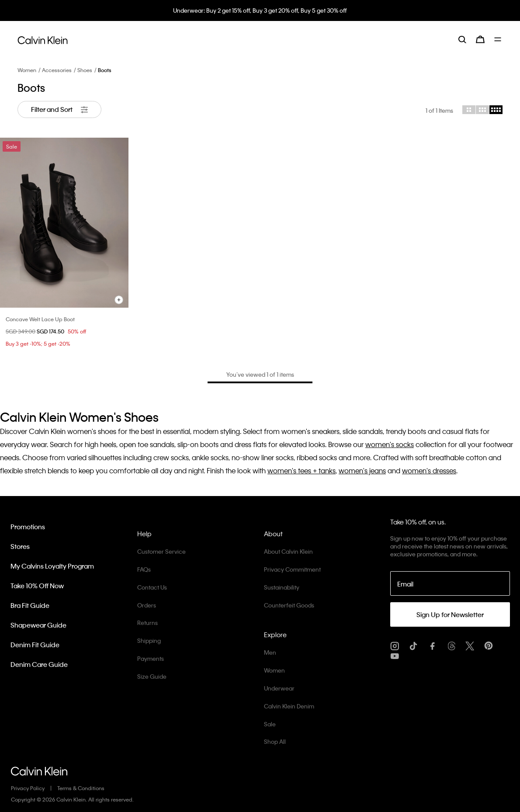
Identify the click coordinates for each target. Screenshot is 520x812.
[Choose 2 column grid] (469, 110)
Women (27, 70)
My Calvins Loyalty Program (52, 566)
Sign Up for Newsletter (450, 614)
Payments (151, 658)
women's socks (390, 444)
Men (270, 652)
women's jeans (362, 470)
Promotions (28, 527)
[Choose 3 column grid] (482, 110)
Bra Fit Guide (30, 605)
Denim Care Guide (39, 664)
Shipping (149, 640)
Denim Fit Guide (35, 645)
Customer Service (161, 551)
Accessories (57, 70)
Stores (20, 546)
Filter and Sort (59, 109)
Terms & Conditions (81, 788)
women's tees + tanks (302, 470)
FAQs (144, 569)
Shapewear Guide (38, 625)
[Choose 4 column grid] (496, 110)
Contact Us (152, 587)
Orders (147, 605)
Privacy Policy (28, 788)
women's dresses (429, 470)
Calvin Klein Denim (289, 706)
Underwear (279, 688)
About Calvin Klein (288, 551)
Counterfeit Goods (289, 605)
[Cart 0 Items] (480, 39)
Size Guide (152, 676)
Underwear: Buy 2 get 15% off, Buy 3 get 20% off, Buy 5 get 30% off (260, 10)
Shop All (275, 741)
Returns (147, 623)
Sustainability (282, 587)
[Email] (450, 583)
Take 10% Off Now (37, 586)
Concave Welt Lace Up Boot (40, 319)
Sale (270, 724)
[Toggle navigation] (498, 39)
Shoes (85, 70)
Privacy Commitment (292, 569)
